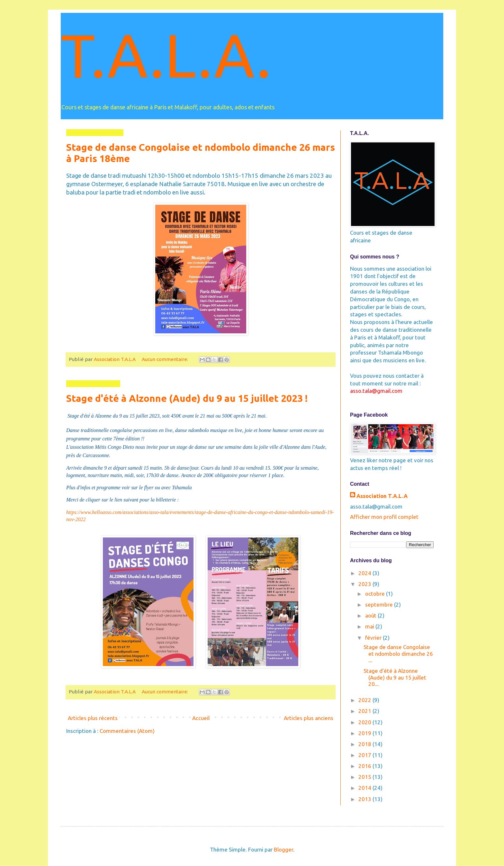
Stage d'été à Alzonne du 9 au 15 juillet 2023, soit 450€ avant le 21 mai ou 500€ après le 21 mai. (167, 416)
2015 (365, 777)
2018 (365, 744)
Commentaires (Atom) (127, 731)
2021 (365, 711)
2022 (365, 700)
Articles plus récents (93, 718)
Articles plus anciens (309, 718)
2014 (365, 788)
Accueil (201, 718)
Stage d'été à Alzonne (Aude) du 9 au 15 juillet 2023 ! (187, 398)
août (371, 615)
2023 (365, 584)
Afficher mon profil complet (384, 517)
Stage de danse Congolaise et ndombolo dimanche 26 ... (398, 654)
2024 (365, 573)
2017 (365, 755)
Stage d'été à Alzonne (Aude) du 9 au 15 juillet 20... (395, 677)
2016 (365, 766)
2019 (365, 733)
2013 (365, 799)
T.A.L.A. (166, 55)
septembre (380, 604)
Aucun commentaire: (166, 359)
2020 (365, 722)
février (374, 638)
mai (370, 626)
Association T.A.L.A (382, 496)
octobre (376, 594)
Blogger (283, 849)
